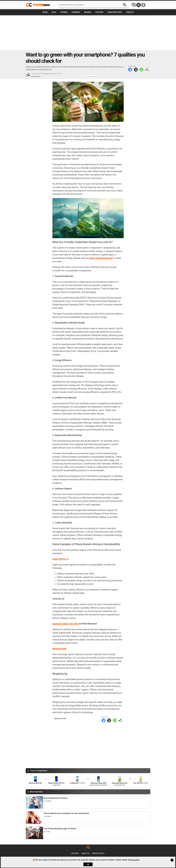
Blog (54, 12)
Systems (99, 12)
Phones (64, 12)
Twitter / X (139, 5)
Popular (38, 771)
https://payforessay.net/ (101, 258)
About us (85, 853)
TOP (88, 848)
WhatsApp (141, 70)
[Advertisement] (88, 33)
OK (88, 864)
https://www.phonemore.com (38, 5)
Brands (88, 12)
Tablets (130, 12)
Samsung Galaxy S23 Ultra (65, 624)
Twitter (136, 70)
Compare (76, 12)
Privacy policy (98, 853)
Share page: (147, 70)
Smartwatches (115, 12)
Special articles (60, 718)
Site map (75, 853)
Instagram (134, 5)
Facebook (143, 5)
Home (45, 12)
